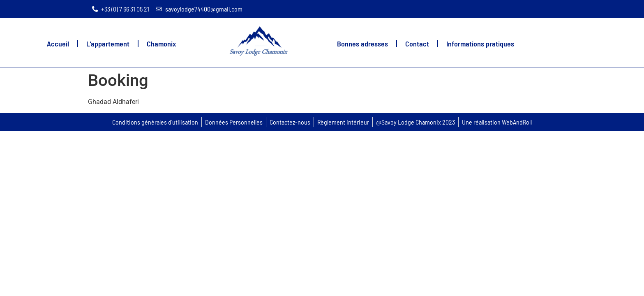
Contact (417, 44)
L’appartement (108, 44)
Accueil (58, 44)
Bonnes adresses (362, 44)
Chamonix (161, 44)
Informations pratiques (480, 44)
